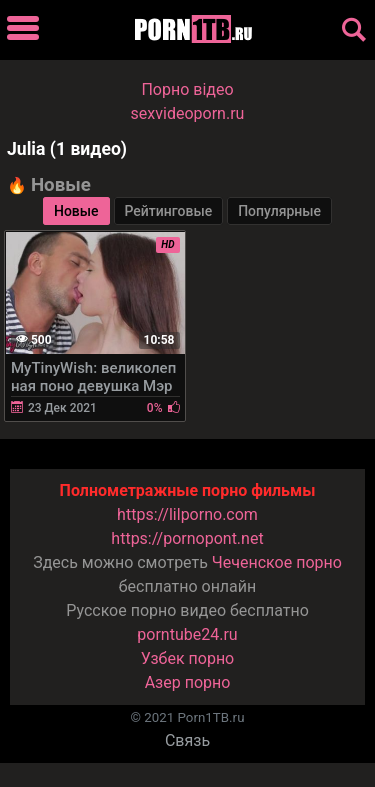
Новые (76, 211)
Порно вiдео (187, 89)
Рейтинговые (169, 211)
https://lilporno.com (187, 514)
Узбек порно (188, 658)
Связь (187, 740)
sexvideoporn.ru (188, 113)
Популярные (279, 211)
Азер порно (188, 682)
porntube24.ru (187, 634)
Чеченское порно (277, 562)
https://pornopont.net (187, 538)
